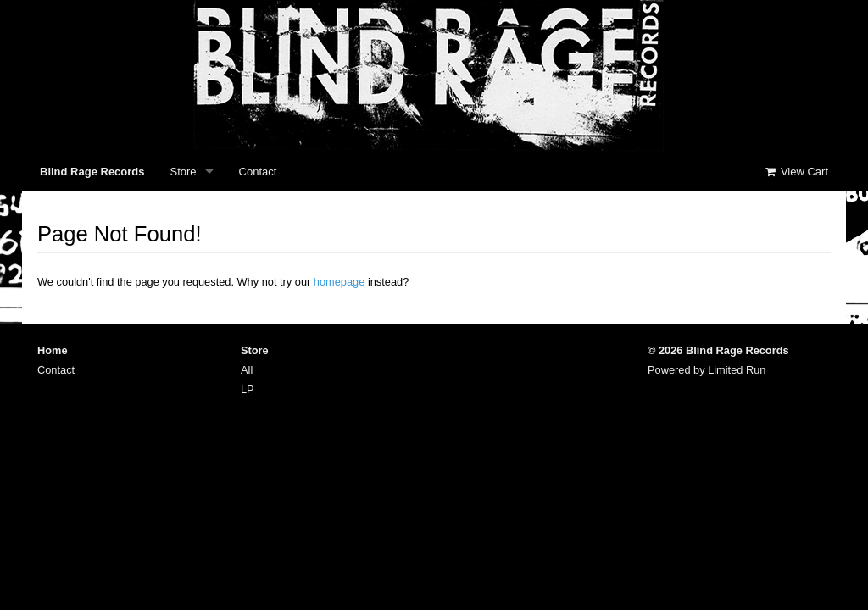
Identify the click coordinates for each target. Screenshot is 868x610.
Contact (258, 172)
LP (248, 389)
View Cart (796, 172)
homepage (339, 282)
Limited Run (737, 370)
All (247, 370)
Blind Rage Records (92, 172)
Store (184, 172)
